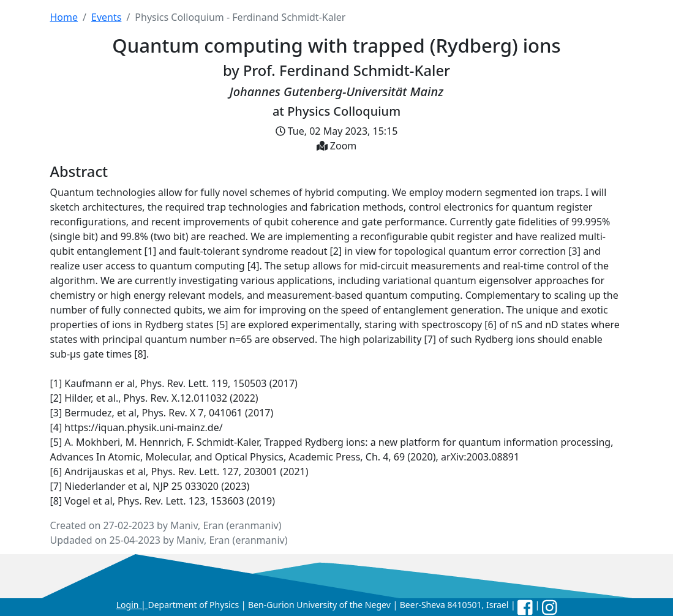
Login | (132, 605)
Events (106, 17)
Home (64, 17)
